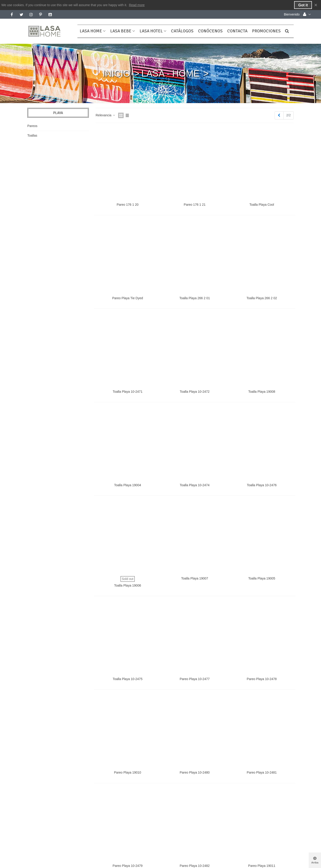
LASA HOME (91, 31)
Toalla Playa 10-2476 (262, 485)
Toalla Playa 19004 (127, 485)
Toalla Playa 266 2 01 (195, 298)
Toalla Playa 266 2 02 (262, 298)
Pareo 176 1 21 (195, 205)
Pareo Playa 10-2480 (195, 772)
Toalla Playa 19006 (127, 585)
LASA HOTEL (151, 31)
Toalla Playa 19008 (262, 392)
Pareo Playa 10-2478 (262, 679)
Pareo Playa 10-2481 (262, 772)
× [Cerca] (316, 5)
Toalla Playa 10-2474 (195, 485)
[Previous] (279, 115)
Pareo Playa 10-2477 (195, 679)
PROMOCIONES (266, 31)
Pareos (32, 126)
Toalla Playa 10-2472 (195, 392)
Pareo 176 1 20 (127, 205)
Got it (303, 5)
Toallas (32, 135)
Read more (137, 5)
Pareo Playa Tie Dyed (128, 298)
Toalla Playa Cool (262, 205)
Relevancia (106, 115)
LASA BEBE (121, 31)
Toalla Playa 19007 (195, 578)
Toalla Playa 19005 (262, 578)
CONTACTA (237, 31)
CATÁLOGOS (182, 31)
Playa (58, 113)
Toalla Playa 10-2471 (128, 392)
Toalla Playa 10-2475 (128, 679)
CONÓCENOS (210, 31)
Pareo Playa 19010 (128, 772)
